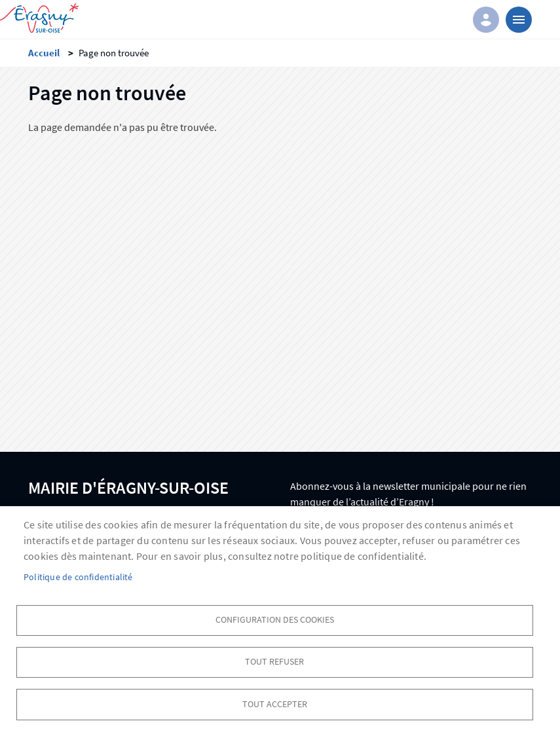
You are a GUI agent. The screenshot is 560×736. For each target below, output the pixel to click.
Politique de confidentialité (78, 576)
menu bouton (519, 20)
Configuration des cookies (275, 618)
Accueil (44, 53)
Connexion (486, 20)
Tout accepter (275, 704)
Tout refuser (274, 661)
